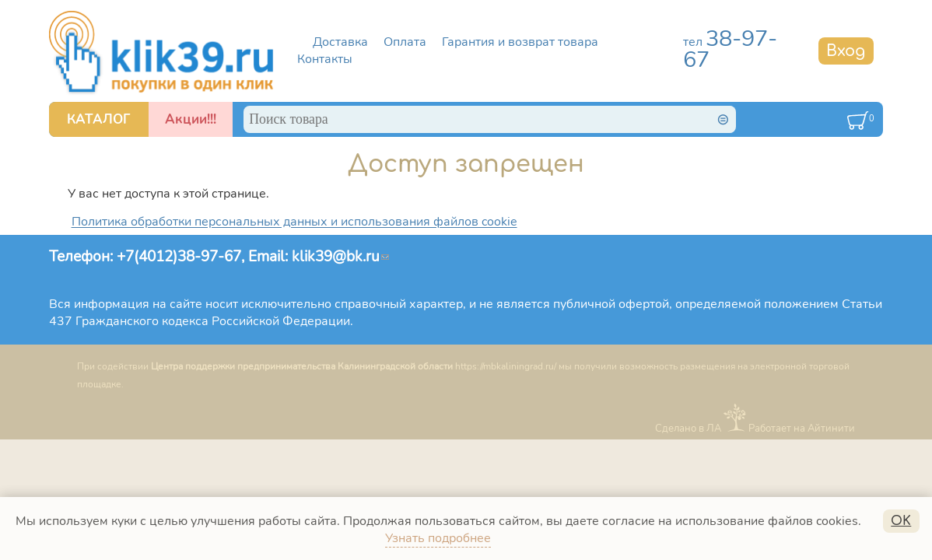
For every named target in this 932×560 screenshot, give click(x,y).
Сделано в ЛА (688, 428)
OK (901, 521)
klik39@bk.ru (340, 256)
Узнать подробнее (438, 538)
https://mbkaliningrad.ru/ (506, 366)
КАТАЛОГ (99, 119)
